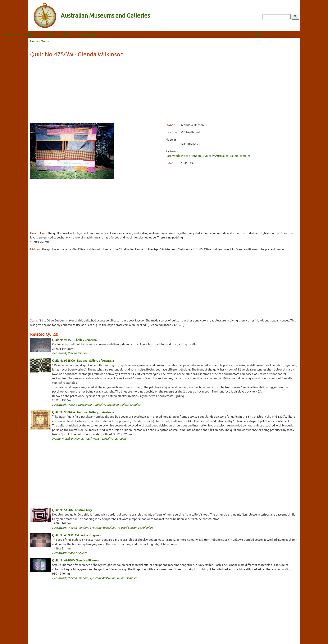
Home (34, 41)
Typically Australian (216, 155)
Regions (92, 34)
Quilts (76, 34)
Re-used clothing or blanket (135, 527)
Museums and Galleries (49, 34)
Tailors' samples (240, 155)
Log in (287, 34)
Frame (56, 438)
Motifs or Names (72, 438)
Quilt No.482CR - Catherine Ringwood (77, 535)
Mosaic (72, 404)
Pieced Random (191, 155)
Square (83, 553)
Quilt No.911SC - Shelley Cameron (74, 340)
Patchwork (173, 155)
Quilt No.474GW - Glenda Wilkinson (75, 560)
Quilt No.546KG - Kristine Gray (72, 510)
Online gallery (115, 34)
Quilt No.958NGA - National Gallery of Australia (83, 412)
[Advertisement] (164, 91)
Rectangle (85, 404)
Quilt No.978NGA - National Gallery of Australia (83, 360)
